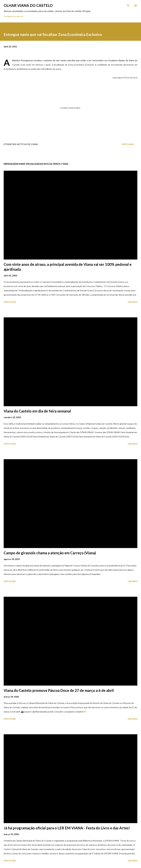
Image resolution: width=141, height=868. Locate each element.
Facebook (19, 16)
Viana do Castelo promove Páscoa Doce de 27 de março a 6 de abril (59, 690)
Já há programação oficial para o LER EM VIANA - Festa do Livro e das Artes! (67, 828)
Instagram (9, 16)
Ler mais (133, 302)
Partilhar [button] (128, 144)
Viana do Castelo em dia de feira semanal (37, 411)
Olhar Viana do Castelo (28, 5)
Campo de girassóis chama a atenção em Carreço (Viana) (50, 553)
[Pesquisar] (128, 5)
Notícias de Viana (27, 144)
